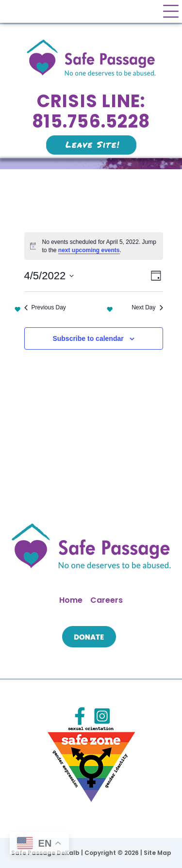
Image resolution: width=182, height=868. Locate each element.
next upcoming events (89, 250)
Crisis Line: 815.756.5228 (91, 111)
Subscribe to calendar (88, 338)
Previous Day (45, 307)
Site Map (157, 853)
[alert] (94, 246)
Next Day (147, 307)
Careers (107, 600)
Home (71, 600)
